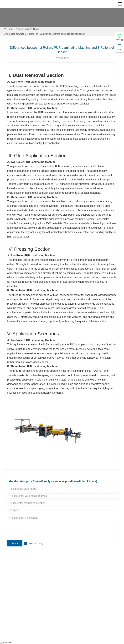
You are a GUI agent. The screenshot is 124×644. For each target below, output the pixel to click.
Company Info (71, 572)
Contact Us (70, 612)
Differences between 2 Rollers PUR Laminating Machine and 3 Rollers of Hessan (44, 34)
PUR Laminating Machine (40, 82)
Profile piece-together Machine (22, 612)
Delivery (10, 572)
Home (10, 29)
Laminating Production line (20, 602)
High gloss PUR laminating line (22, 607)
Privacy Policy (36, 543)
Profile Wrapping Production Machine (25, 618)
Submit (15, 543)
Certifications (13, 588)
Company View (72, 577)
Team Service (13, 577)
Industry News (32, 29)
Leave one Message (75, 607)
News (19, 29)
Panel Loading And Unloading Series (25, 623)
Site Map (69, 602)
